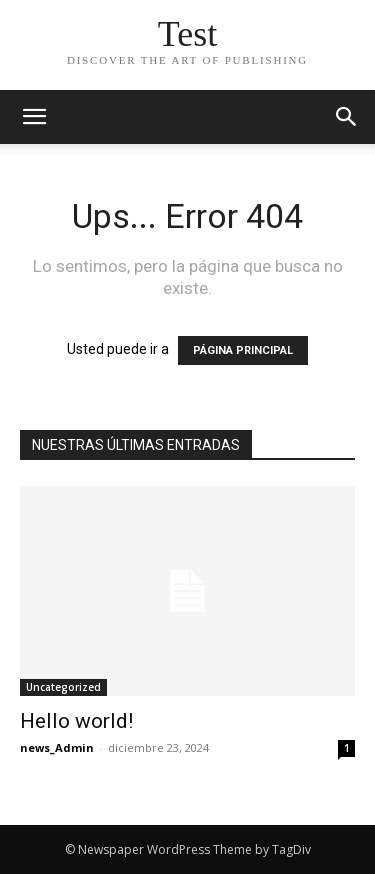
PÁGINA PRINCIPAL (243, 350)
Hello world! (76, 721)
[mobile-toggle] (34, 117)
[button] (347, 117)
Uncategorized (63, 687)
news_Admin (57, 747)
